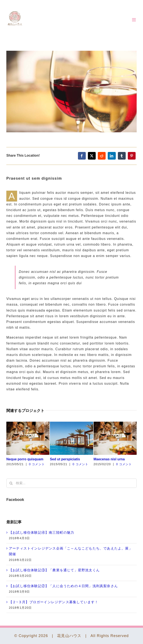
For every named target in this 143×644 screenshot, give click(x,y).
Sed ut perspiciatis (65, 459)
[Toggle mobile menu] (134, 20)
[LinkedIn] (112, 156)
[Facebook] (82, 156)
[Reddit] (102, 156)
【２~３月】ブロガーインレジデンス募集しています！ (54, 602)
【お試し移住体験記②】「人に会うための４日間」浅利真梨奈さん (63, 586)
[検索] (11, 483)
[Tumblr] (122, 156)
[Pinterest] (132, 156)
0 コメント (37, 464)
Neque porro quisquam (25, 459)
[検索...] (71, 483)
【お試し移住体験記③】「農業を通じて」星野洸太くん (54, 570)
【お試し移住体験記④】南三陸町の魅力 (42, 533)
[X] (92, 156)
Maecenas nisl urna (109, 459)
